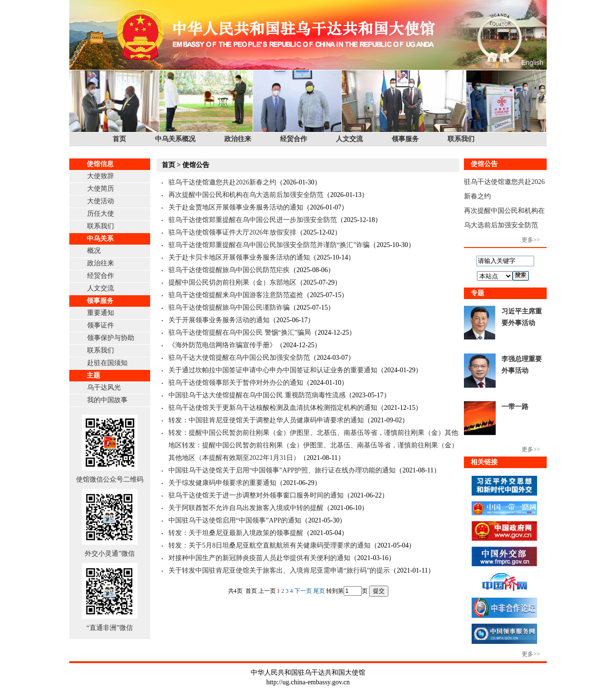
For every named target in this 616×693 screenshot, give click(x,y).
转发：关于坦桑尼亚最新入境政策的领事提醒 (236, 533)
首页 (119, 139)
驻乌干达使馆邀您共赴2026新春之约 (222, 182)
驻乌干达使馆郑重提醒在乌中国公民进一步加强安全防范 (253, 220)
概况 (94, 251)
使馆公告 (196, 165)
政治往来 (238, 139)
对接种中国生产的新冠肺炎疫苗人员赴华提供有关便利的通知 (259, 558)
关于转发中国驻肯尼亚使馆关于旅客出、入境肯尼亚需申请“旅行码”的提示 (279, 570)
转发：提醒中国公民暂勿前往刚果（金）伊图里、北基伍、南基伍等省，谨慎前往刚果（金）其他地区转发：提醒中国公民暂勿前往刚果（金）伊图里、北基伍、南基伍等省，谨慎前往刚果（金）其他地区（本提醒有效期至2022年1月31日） (313, 445)
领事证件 (101, 325)
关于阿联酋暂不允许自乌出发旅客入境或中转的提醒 (246, 508)
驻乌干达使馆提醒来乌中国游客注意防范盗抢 (236, 295)
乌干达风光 (104, 387)
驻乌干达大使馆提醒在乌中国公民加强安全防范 (239, 358)
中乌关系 (100, 239)
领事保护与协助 (111, 338)
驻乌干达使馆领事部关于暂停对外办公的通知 (236, 383)
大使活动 (101, 201)
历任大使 (101, 214)
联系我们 (461, 139)
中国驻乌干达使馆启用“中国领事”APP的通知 (235, 520)
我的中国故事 (107, 400)
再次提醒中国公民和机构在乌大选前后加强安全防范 (246, 195)
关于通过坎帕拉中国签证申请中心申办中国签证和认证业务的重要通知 (273, 370)
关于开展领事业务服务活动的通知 (219, 320)
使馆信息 (100, 164)
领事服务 (405, 139)
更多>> (531, 240)
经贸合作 (294, 139)
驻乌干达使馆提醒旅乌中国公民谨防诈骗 (229, 307)
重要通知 (101, 313)
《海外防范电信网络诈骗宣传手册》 (222, 345)
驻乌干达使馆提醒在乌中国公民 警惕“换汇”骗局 (240, 333)
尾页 (319, 591)
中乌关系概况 (175, 139)
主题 (93, 375)
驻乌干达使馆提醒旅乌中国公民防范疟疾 (229, 270)
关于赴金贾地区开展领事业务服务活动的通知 (236, 207)
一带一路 (515, 407)
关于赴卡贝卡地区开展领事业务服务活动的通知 (239, 257)
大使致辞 (101, 176)
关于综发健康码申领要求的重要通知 (222, 483)
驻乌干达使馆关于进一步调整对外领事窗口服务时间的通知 (256, 495)
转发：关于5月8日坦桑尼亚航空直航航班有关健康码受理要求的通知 (269, 545)
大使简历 (101, 189)
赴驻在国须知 (107, 363)
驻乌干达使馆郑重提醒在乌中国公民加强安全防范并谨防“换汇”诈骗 (269, 245)
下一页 (303, 591)
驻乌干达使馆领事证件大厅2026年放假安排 (232, 232)
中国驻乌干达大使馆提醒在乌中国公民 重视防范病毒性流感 (257, 395)
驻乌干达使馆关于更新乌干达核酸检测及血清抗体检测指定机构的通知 (273, 408)
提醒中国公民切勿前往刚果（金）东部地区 (232, 282)
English (532, 63)
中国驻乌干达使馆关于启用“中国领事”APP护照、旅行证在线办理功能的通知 (282, 470)
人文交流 (349, 139)
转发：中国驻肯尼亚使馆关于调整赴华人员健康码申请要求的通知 (266, 420)
